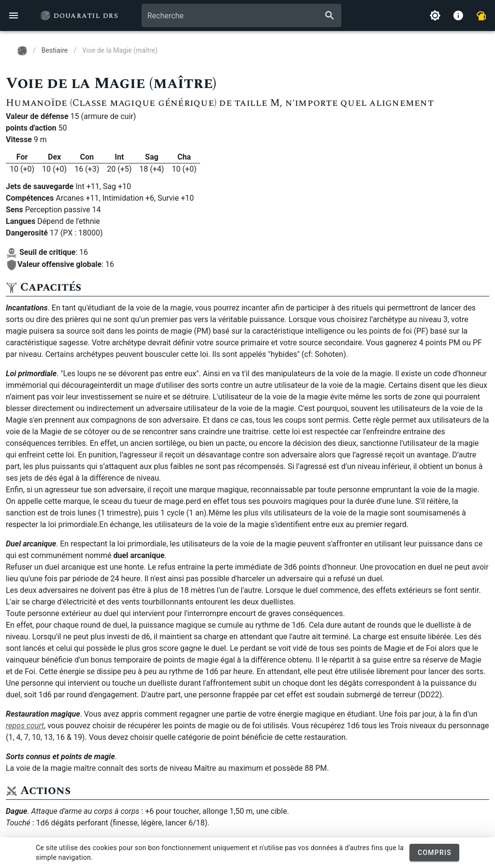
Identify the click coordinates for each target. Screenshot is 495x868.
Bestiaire (55, 50)
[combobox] (241, 15)
